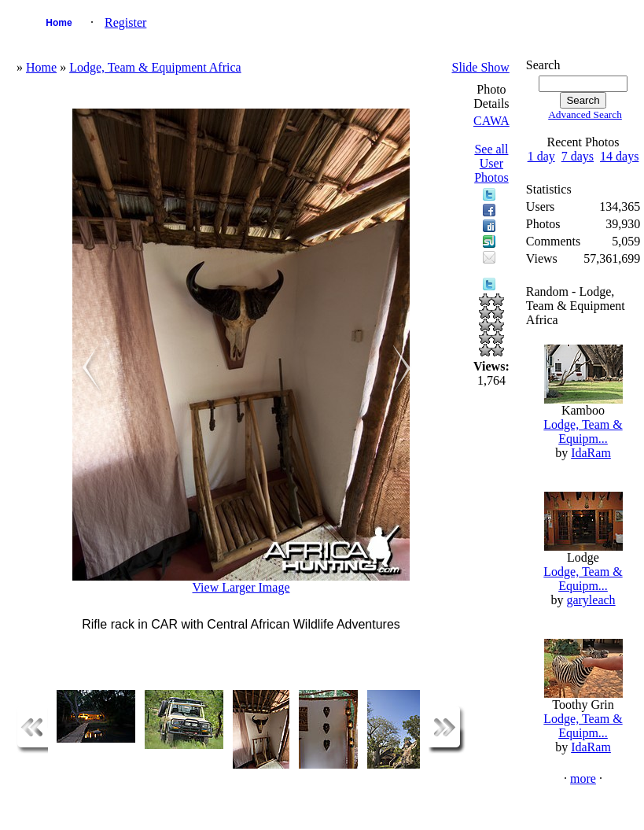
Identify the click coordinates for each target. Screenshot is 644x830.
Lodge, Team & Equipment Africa (155, 67)
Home (59, 23)
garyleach (591, 600)
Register (125, 22)
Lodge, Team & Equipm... (583, 432)
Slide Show (481, 67)
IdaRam (591, 453)
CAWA (491, 121)
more (583, 778)
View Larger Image (241, 587)
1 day (541, 156)
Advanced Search (585, 114)
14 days (619, 156)
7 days (578, 156)
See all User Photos (491, 163)
